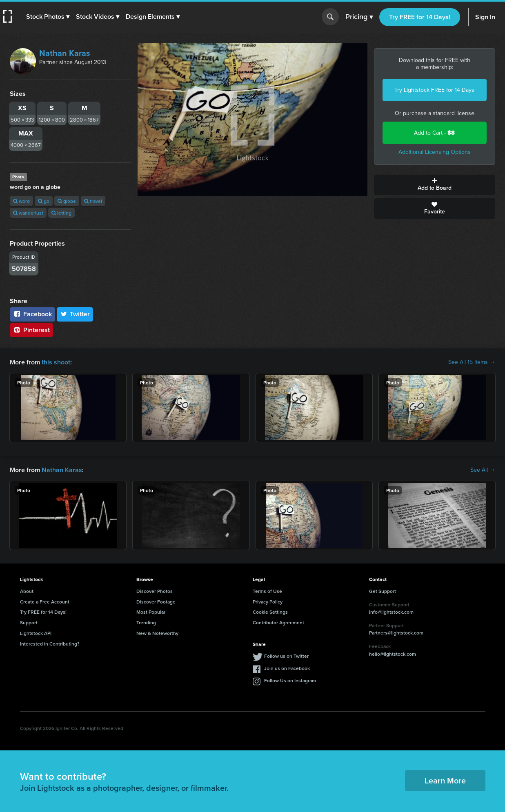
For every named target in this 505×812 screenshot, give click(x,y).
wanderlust (28, 213)
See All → (483, 470)
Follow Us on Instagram (290, 680)
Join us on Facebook (287, 668)
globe (67, 201)
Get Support (383, 591)
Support (29, 622)
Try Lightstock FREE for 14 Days (434, 90)
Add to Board (435, 185)
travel (93, 201)
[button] (48, 17)
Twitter (75, 314)
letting (61, 213)
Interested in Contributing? (50, 644)
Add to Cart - (434, 133)
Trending (146, 622)
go (44, 201)
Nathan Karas (65, 53)
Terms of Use (267, 591)
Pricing (359, 17)
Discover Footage (156, 602)
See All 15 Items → (472, 362)
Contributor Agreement (278, 622)
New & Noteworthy (157, 633)
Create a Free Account (45, 602)
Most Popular (151, 612)
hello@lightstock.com (393, 654)
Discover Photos (155, 591)
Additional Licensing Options (435, 152)
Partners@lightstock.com (396, 633)
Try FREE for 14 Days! (420, 17)
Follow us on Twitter (286, 656)
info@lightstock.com (391, 612)
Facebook (32, 314)
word (21, 201)
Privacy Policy (268, 602)
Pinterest (31, 330)
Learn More (445, 780)
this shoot (56, 362)
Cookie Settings (270, 612)
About (27, 591)
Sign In (485, 17)
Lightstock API (36, 633)
